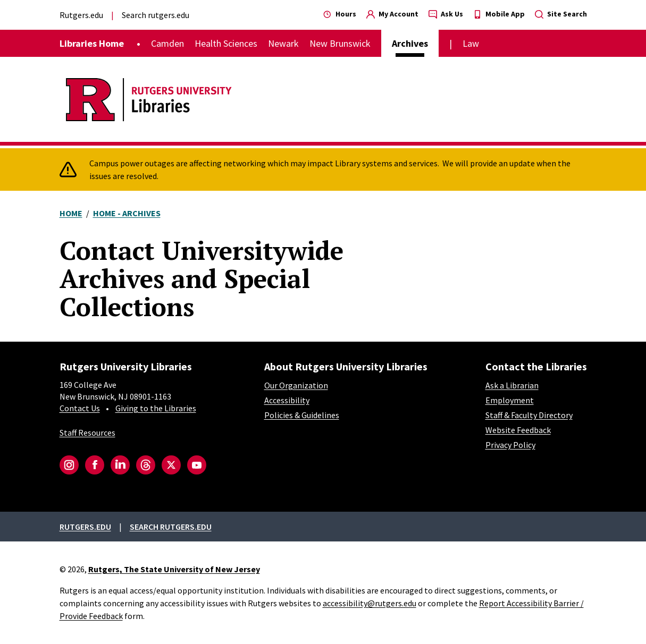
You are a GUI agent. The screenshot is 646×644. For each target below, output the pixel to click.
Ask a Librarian (512, 385)
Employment (510, 400)
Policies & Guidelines (302, 415)
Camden (167, 43)
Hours (340, 14)
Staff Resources (87, 433)
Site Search (561, 14)
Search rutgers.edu (156, 15)
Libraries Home (92, 43)
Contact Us (80, 408)
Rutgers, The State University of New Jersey (174, 569)
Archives (410, 43)
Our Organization (296, 385)
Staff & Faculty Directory (529, 415)
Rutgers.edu (81, 15)
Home (71, 213)
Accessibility (287, 400)
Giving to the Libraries (156, 408)
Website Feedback (518, 430)
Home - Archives (127, 213)
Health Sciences (226, 43)
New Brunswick (340, 43)
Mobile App (499, 14)
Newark (283, 43)
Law (471, 43)
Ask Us (446, 14)
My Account (392, 14)
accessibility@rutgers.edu (370, 603)
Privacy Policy (510, 445)
